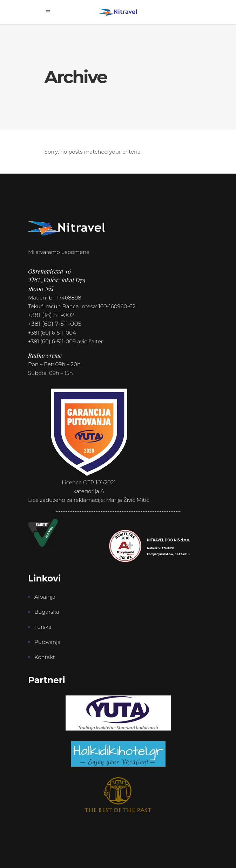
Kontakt (45, 657)
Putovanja (48, 642)
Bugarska (47, 612)
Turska (43, 627)
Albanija (45, 597)
